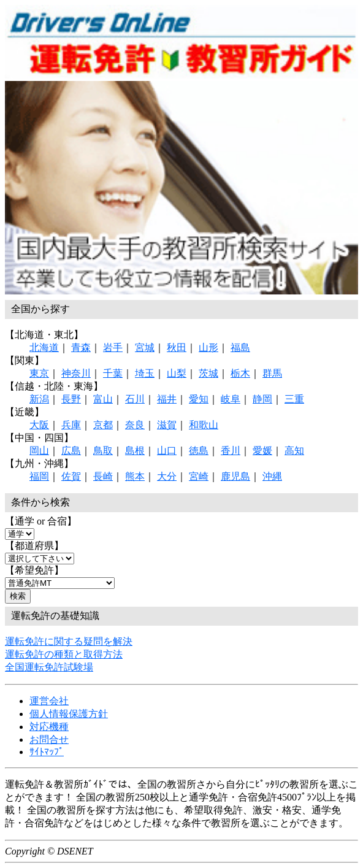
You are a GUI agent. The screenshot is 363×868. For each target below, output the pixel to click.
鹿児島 (235, 476)
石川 (135, 399)
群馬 (272, 373)
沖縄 (272, 476)
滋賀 (167, 425)
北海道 (44, 348)
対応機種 (49, 727)
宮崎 (199, 476)
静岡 (262, 399)
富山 (103, 399)
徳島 (199, 451)
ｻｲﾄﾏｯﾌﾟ (47, 752)
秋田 (177, 348)
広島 (71, 451)
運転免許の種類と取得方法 (64, 654)
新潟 (39, 399)
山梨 (177, 373)
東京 (39, 373)
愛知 (199, 399)
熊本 (135, 476)
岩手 (113, 348)
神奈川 (76, 373)
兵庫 (71, 425)
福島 (240, 348)
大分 (167, 476)
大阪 (39, 425)
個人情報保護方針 (69, 714)
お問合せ (49, 739)
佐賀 (71, 476)
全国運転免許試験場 (49, 667)
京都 (103, 425)
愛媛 (262, 451)
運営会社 (49, 701)
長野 (71, 399)
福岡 (39, 476)
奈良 (135, 425)
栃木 (240, 373)
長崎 (103, 476)
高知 (294, 451)
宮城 (145, 348)
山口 (167, 451)
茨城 (208, 373)
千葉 (113, 373)
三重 (294, 399)
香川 (231, 451)
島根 (135, 451)
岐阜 (231, 399)
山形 (208, 348)
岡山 (39, 451)
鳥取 (103, 451)
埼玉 (145, 373)
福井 (167, 399)
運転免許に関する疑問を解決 (69, 641)
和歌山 (204, 425)
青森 (81, 348)
